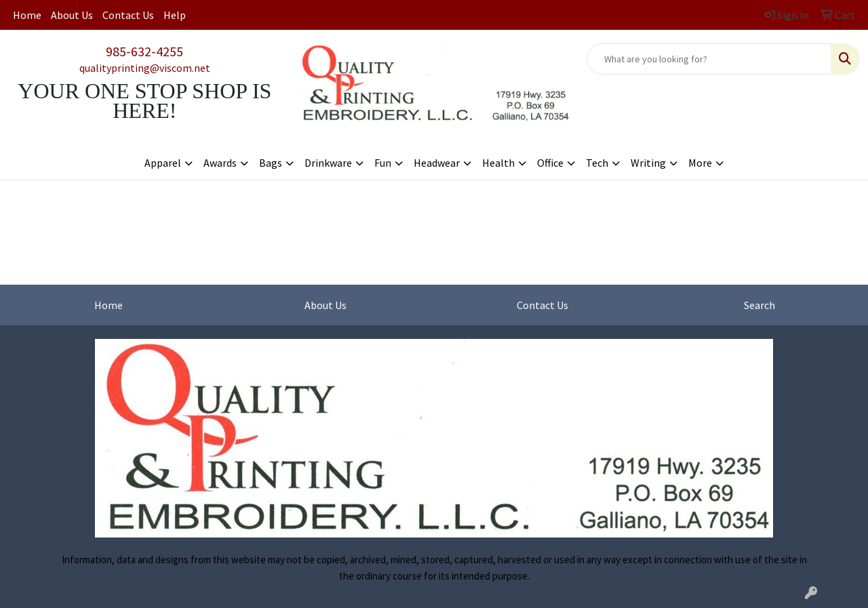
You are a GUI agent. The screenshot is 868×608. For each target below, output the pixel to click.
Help (175, 15)
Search (759, 305)
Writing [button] (648, 163)
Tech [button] (597, 163)
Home (27, 15)
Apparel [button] (163, 163)
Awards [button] (220, 163)
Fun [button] (383, 163)
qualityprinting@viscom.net (145, 68)
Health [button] (498, 163)
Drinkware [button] (328, 163)
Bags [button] (271, 163)
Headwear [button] (437, 163)
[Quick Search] (709, 59)
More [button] (700, 163)
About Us (72, 15)
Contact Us (128, 15)
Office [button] (550, 163)
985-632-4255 (144, 51)
